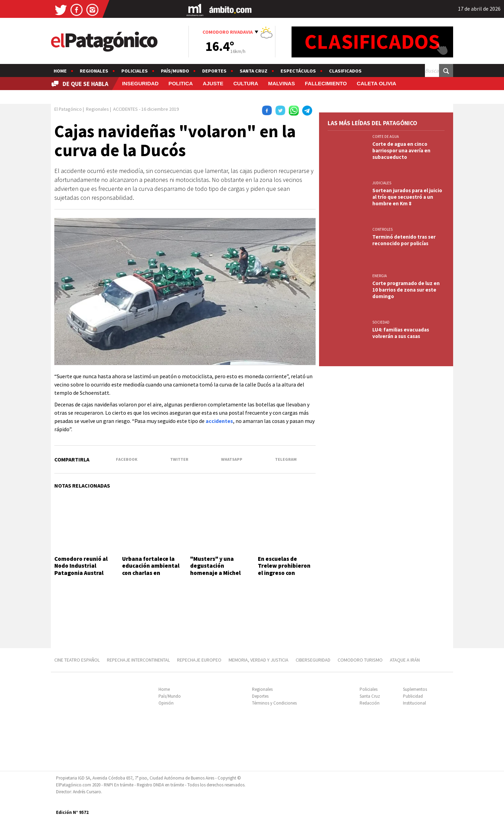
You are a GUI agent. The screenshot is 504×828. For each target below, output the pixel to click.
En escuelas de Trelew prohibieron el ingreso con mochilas (284, 569)
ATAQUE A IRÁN (405, 660)
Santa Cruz (254, 71)
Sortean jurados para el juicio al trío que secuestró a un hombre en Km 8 (407, 197)
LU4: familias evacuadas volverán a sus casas (401, 333)
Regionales (94, 71)
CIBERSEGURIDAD (313, 660)
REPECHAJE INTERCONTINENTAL (138, 660)
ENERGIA (380, 276)
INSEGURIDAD (140, 83)
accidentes (219, 421)
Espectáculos (298, 71)
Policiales (135, 71)
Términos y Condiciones (274, 703)
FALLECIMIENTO (326, 83)
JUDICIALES (382, 183)
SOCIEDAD (381, 322)
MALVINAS (282, 83)
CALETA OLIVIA (377, 83)
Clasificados (345, 71)
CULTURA (246, 83)
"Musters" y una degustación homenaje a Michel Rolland (215, 569)
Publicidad (413, 696)
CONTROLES (382, 229)
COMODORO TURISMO (360, 660)
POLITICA (181, 83)
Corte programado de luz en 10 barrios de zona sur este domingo (406, 290)
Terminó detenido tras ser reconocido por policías (404, 240)
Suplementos (415, 689)
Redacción (370, 703)
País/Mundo (175, 71)
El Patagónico (68, 109)
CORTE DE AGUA (386, 137)
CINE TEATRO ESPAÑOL (77, 660)
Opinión (166, 703)
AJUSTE (213, 83)
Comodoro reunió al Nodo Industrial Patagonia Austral (81, 566)
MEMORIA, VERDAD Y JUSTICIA (259, 660)
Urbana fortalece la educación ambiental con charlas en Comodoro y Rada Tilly (151, 573)
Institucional (414, 703)
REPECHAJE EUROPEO (199, 660)
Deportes (214, 71)
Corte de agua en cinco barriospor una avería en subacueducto (401, 150)
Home (60, 71)
